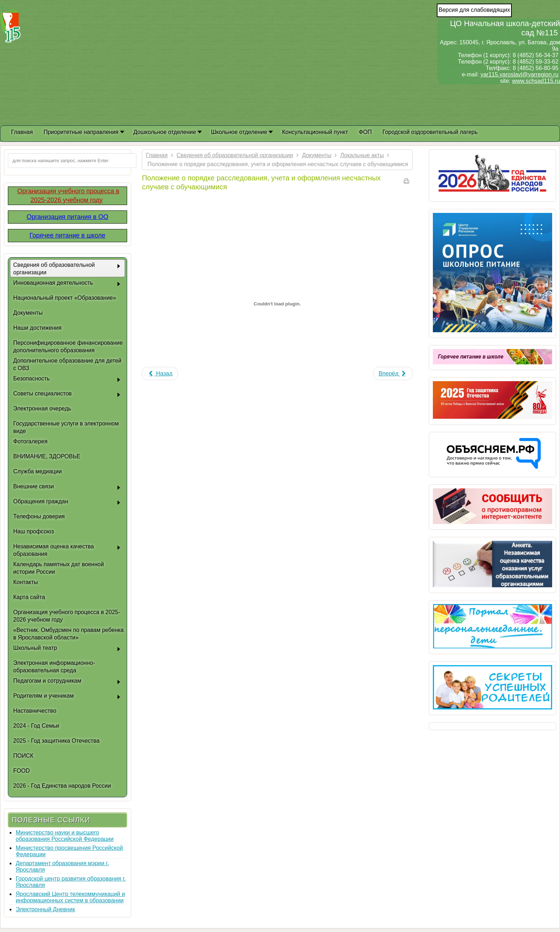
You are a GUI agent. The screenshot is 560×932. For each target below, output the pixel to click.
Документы (316, 155)
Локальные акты (362, 155)
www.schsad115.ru (536, 81)
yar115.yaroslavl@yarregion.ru (519, 74)
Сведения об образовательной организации (235, 155)
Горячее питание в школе (67, 235)
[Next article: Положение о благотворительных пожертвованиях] (393, 373)
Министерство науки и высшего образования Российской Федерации (65, 836)
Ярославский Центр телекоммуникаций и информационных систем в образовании (70, 897)
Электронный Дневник (45, 909)
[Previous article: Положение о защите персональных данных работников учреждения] (160, 373)
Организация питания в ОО (67, 217)
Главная (157, 155)
